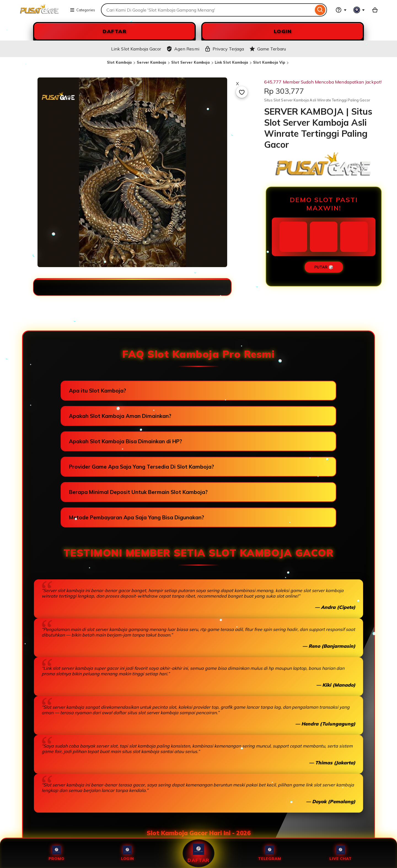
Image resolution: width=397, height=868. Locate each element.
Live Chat (340, 853)
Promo (57, 853)
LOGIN (283, 31)
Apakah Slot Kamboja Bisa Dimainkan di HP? (125, 441)
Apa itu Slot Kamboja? (97, 391)
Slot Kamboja (120, 62)
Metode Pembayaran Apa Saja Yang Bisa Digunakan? (136, 517)
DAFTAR (114, 31)
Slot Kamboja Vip (269, 62)
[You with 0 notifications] (359, 10)
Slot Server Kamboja (190, 62)
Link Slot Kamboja (231, 62)
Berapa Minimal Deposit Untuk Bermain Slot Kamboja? (138, 492)
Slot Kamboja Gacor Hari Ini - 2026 (199, 833)
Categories (82, 10)
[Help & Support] (341, 10)
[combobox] (207, 10)
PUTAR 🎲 (324, 267)
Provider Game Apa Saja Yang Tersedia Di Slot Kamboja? (141, 467)
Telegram (269, 853)
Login (128, 853)
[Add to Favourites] (242, 92)
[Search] (320, 10)
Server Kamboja (151, 62)
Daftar (198, 853)
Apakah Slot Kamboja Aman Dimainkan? (120, 416)
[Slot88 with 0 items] (375, 10)
